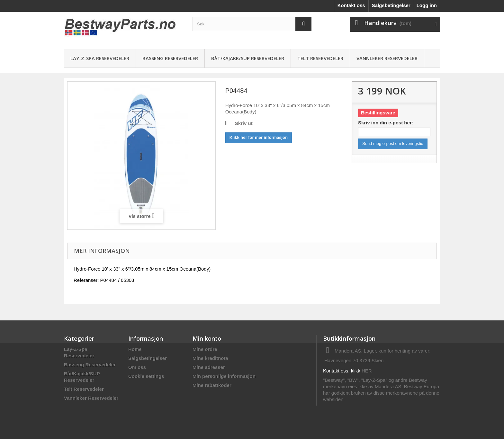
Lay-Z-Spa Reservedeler (100, 58)
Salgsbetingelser (391, 5)
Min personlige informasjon (224, 376)
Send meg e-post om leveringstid (393, 143)
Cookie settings (146, 376)
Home (135, 349)
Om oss (137, 367)
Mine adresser (209, 367)
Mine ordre (205, 349)
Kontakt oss (351, 5)
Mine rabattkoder (212, 385)
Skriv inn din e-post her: (386, 123)
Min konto (207, 338)
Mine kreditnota (210, 358)
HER (367, 371)
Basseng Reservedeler (170, 58)
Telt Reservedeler (320, 58)
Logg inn (427, 5)
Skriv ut (244, 123)
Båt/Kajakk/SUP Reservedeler (248, 58)
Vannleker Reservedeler (387, 58)
